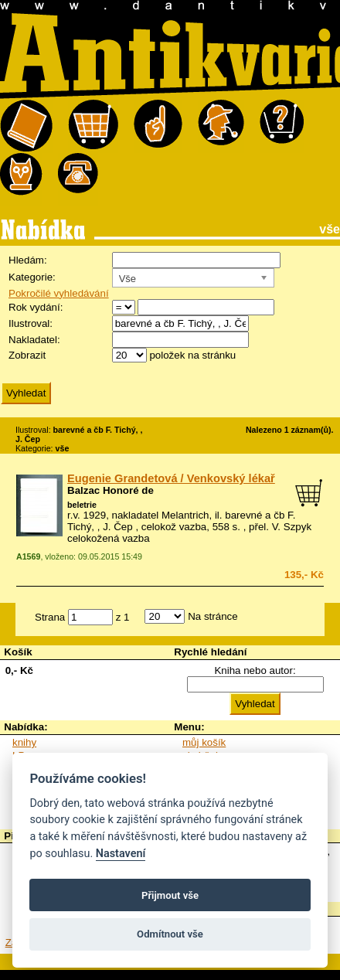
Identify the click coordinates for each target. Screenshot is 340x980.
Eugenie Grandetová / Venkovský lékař (171, 478)
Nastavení (121, 854)
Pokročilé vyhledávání (59, 293)
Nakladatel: (34, 340)
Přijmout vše (170, 895)
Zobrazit (27, 355)
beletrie (82, 505)
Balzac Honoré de (110, 490)
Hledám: (28, 260)
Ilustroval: (31, 323)
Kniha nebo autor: (255, 670)
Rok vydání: (36, 307)
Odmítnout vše (170, 934)
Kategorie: (32, 277)
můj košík (204, 742)
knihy (24, 742)
